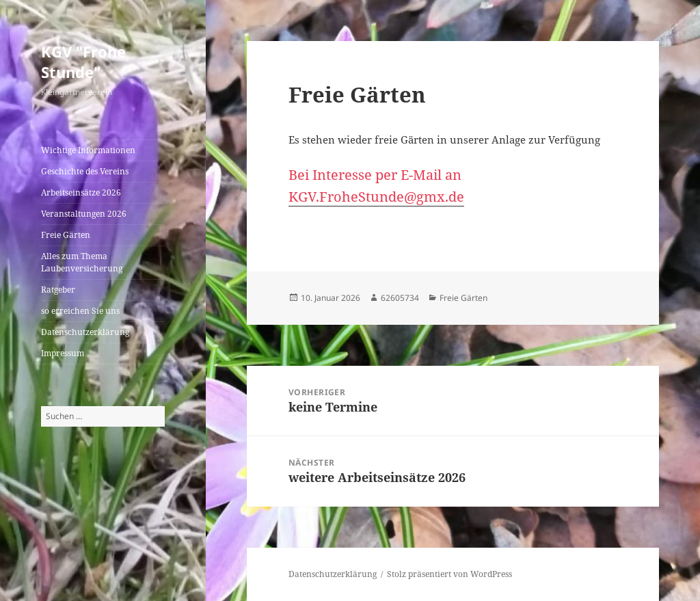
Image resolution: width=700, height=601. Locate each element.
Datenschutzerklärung (85, 332)
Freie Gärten (66, 235)
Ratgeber (58, 290)
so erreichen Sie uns (80, 311)
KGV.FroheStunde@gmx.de (376, 197)
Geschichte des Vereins (85, 171)
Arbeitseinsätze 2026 (81, 192)
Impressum (63, 353)
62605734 (400, 298)
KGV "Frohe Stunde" (83, 62)
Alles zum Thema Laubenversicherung (82, 262)
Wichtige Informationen (88, 150)
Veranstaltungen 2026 (84, 214)
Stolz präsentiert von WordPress (449, 574)
